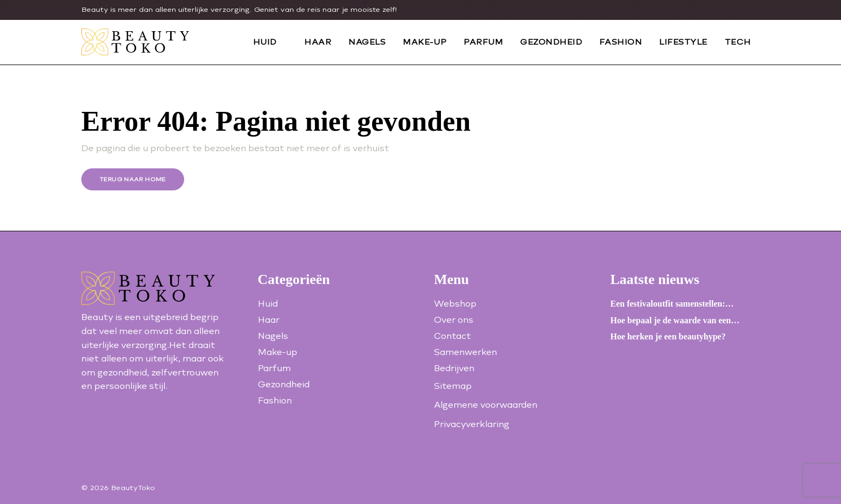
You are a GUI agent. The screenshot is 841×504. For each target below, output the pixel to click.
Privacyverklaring (472, 424)
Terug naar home (133, 179)
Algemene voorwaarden (486, 405)
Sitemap (453, 386)
